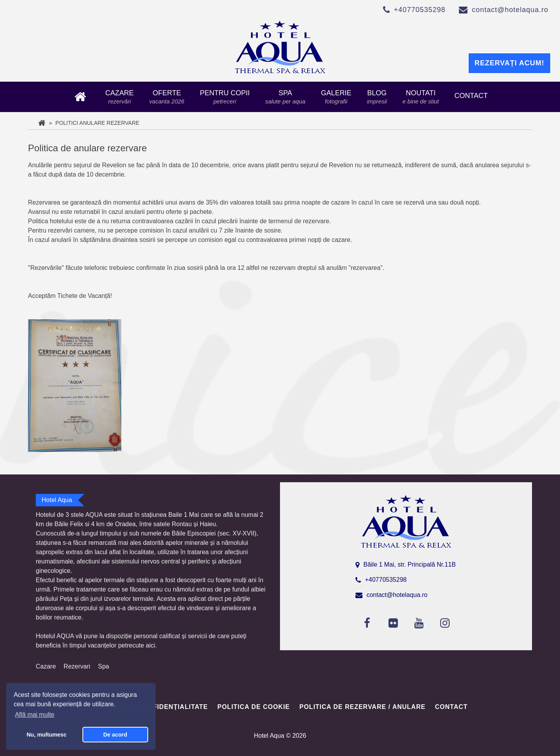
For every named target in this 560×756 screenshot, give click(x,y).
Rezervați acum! (509, 63)
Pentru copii (225, 97)
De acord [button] (115, 735)
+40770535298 (420, 10)
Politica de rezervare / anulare (362, 707)
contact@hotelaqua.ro (510, 10)
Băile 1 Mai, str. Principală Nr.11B (409, 564)
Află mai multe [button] (34, 715)
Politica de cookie (254, 707)
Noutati (421, 97)
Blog (377, 97)
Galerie (336, 97)
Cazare (120, 97)
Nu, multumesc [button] (46, 735)
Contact (471, 96)
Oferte (167, 97)
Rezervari (77, 666)
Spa (285, 97)
